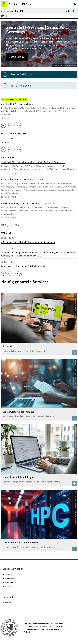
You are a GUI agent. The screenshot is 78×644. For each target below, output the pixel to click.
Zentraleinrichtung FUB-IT (14, 11)
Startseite (8, 574)
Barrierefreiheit (10, 578)
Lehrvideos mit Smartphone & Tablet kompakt (23, 266)
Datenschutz (9, 582)
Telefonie (6, 142)
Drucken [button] (8, 603)
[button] (3, 126)
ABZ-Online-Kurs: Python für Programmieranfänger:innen (28, 242)
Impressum (9, 586)
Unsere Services (17, 57)
